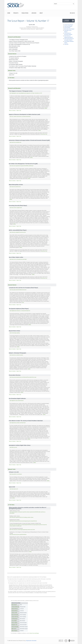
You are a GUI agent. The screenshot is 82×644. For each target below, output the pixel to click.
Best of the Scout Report (69, 29)
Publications (25, 13)
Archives (34, 13)
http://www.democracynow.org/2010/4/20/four (18, 534)
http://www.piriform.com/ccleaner (16, 474)
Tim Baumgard (14, 619)
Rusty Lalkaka (14, 623)
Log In (73, 13)
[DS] (23, 302)
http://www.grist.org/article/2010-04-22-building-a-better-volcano (21, 517)
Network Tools (12, 71)
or (71, 13)
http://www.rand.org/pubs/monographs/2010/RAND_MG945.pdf (21, 166)
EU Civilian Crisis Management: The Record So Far (20, 44)
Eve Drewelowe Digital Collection (16, 64)
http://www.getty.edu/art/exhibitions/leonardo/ (18, 290)
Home (9, 13)
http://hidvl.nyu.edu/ (13, 447)
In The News (11, 78)
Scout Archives (67, 28)
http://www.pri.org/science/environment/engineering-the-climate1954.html (23, 521)
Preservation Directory (14, 63)
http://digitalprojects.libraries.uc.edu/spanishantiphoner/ (20, 311)
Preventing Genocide (13, 48)
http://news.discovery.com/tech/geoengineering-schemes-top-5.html (22, 530)
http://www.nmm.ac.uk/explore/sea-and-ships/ (18, 259)
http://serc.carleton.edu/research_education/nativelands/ (20, 116)
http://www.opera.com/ (14, 489)
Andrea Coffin (14, 613)
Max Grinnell (14, 605)
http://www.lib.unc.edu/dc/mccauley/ (16, 355)
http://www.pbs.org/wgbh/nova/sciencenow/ (18, 232)
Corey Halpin (14, 621)
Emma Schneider (15, 627)
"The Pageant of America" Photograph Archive (18, 40)
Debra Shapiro (14, 631)
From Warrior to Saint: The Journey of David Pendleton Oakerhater (23, 66)
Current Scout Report (69, 25)
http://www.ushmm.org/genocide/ (16, 208)
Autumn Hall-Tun (15, 617)
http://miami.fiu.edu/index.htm (15, 187)
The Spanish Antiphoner (14, 58)
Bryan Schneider (15, 615)
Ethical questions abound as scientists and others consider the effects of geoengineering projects (29, 80)
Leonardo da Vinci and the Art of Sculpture (18, 56)
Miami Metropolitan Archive (15, 46)
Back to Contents (12, 111)
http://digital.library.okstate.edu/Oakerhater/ (18, 423)
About (41, 13)
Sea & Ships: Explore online (15, 51)
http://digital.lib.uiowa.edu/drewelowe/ (17, 401)
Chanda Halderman (15, 607)
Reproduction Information (31, 641)
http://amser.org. (44, 134)
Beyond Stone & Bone (14, 60)
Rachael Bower (15, 611)
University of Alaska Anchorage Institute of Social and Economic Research (24, 43)
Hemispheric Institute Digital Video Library (18, 68)
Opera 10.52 (12, 75)
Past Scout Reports (68, 26)
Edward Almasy (15, 609)
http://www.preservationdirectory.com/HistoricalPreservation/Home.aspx (23, 377)
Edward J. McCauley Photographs (16, 61)
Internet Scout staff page (34, 633)
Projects (16, 13)
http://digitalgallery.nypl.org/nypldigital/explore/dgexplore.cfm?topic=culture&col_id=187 (26, 93)
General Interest (12, 54)
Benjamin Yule (14, 625)
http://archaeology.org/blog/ (15, 333)
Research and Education (14, 37)
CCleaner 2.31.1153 (13, 73)
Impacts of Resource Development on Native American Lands (22, 41)
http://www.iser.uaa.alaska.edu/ (15, 142)
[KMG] (46, 108)
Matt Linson (14, 629)
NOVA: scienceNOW (13, 49)
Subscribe (66, 44)
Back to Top (19, 111)
